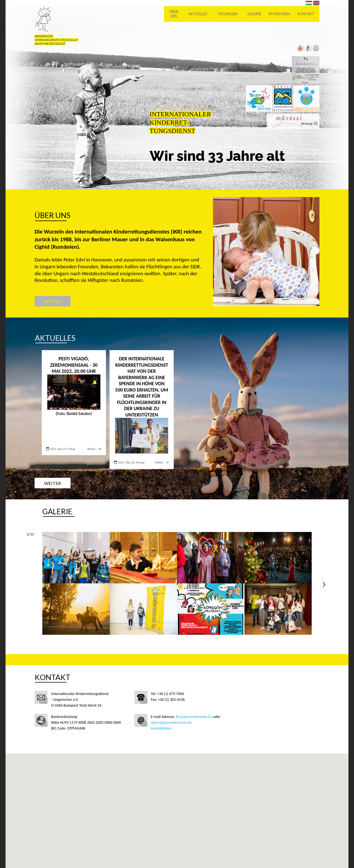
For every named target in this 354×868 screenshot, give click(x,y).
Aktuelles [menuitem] (198, 14)
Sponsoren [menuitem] (279, 14)
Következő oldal (324, 584)
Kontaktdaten (162, 728)
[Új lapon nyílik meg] (308, 51)
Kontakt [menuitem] (306, 14)
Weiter (53, 301)
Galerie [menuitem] (254, 14)
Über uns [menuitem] (174, 14)
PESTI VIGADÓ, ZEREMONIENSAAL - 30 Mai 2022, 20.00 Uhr (74, 365)
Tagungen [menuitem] (227, 14)
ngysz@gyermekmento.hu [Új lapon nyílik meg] (171, 723)
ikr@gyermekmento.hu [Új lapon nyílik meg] (194, 717)
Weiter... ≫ (94, 449)
